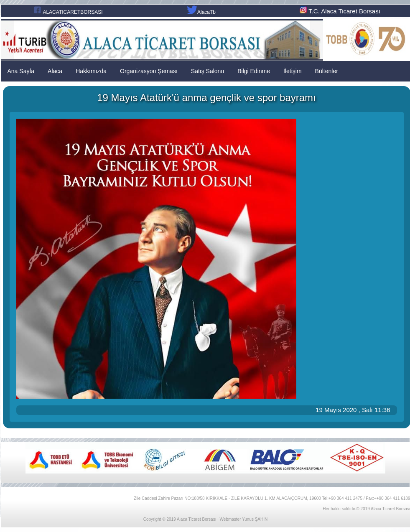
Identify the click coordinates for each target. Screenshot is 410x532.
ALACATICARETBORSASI (73, 12)
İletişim (293, 71)
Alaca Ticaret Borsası (196, 519)
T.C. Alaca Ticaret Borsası (339, 11)
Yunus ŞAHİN (255, 519)
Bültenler (327, 71)
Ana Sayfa (21, 71)
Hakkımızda (91, 71)
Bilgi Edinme (254, 71)
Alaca (55, 71)
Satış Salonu (208, 71)
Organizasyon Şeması (149, 71)
